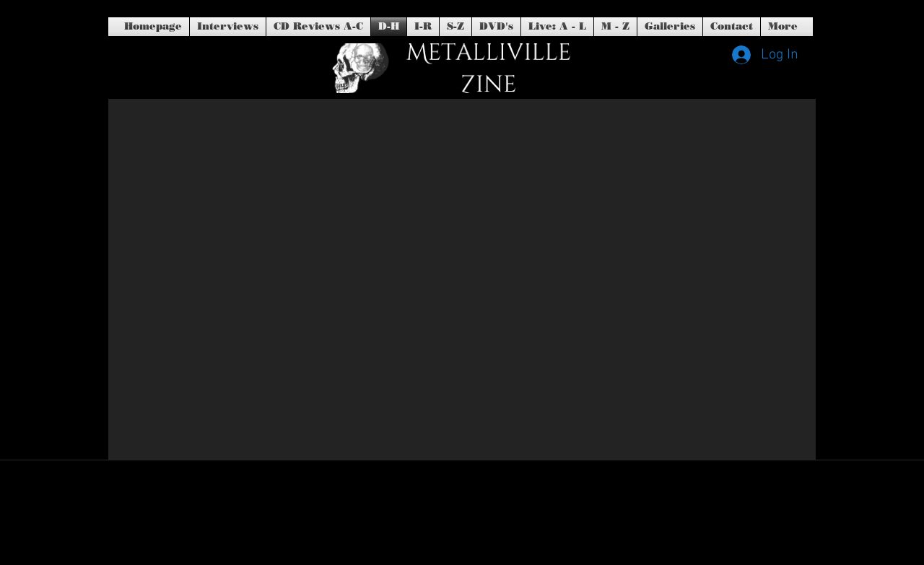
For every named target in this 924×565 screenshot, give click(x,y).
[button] (496, 27)
